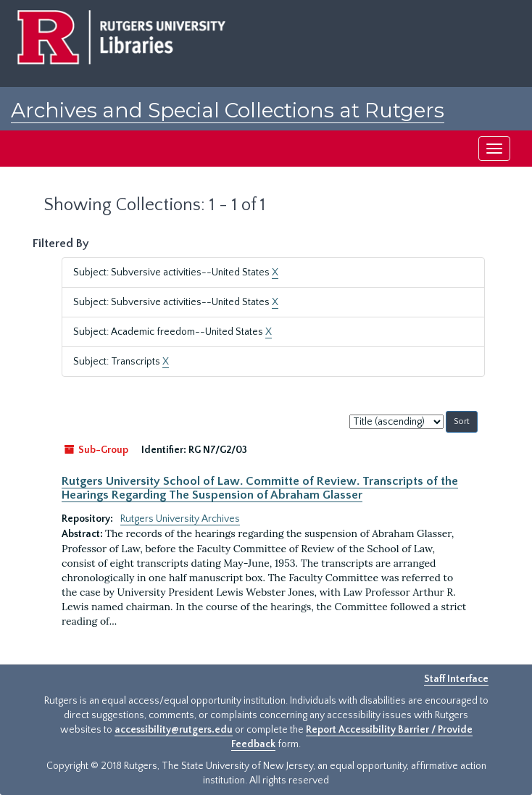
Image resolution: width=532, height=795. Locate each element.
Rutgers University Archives (180, 519)
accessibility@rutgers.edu (174, 730)
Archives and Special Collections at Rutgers (228, 110)
